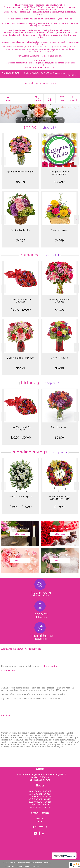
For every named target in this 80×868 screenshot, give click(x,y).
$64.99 (21, 368)
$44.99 (21, 240)
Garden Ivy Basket (21, 230)
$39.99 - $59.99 (21, 310)
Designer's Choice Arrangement (59, 173)
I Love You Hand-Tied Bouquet (21, 301)
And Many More (59, 427)
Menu (8, 100)
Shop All (48, 128)
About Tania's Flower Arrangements (21, 649)
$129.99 (59, 507)
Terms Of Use (9, 866)
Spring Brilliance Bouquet (21, 172)
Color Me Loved (59, 358)
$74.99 (59, 368)
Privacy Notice (23, 866)
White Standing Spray (21, 497)
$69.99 (21, 182)
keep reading (51, 666)
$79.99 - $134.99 (21, 507)
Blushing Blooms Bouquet (21, 358)
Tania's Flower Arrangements (40, 83)
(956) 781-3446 (13, 73)
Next (76, 161)
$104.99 (59, 182)
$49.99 (59, 240)
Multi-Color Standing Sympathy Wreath (59, 498)
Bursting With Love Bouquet (59, 301)
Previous (4, 161)
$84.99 (59, 310)
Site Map (36, 866)
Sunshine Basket (59, 230)
